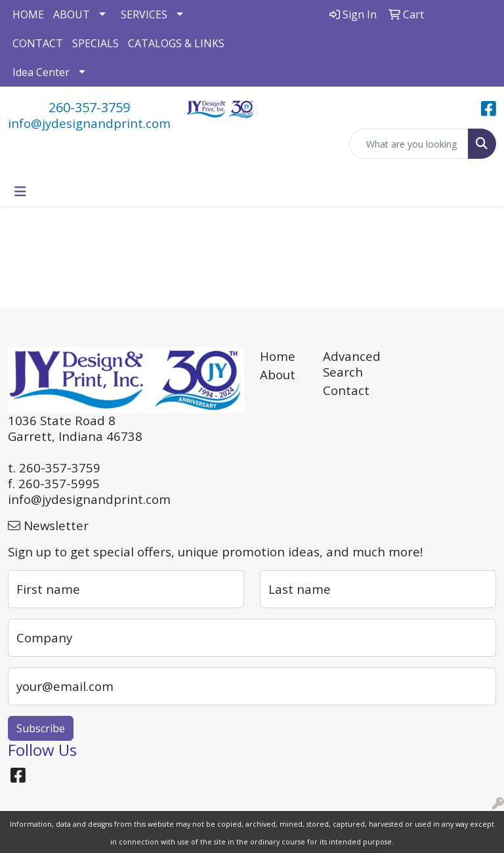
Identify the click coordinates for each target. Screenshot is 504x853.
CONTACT (38, 43)
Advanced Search (346, 364)
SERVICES (144, 14)
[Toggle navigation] (20, 192)
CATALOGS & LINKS (176, 43)
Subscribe (41, 728)
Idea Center (41, 72)
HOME (28, 14)
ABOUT (72, 14)
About (278, 374)
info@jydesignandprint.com (89, 123)
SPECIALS (95, 43)
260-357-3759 (89, 107)
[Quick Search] (409, 144)
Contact (346, 390)
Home (278, 356)
